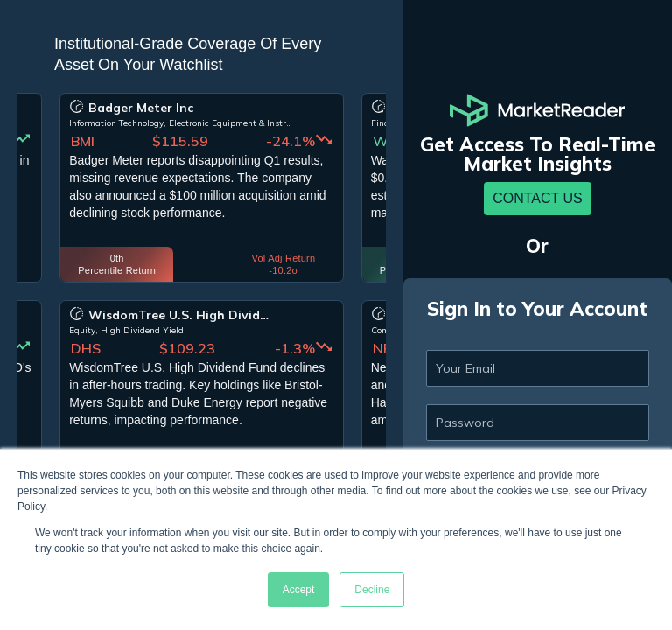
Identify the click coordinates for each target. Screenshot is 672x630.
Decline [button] (372, 590)
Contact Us (538, 198)
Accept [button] (299, 590)
